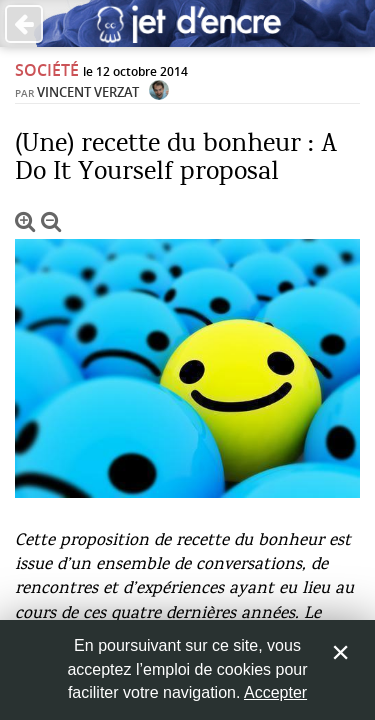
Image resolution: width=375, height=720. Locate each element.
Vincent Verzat (88, 92)
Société (47, 70)
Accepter (275, 692)
